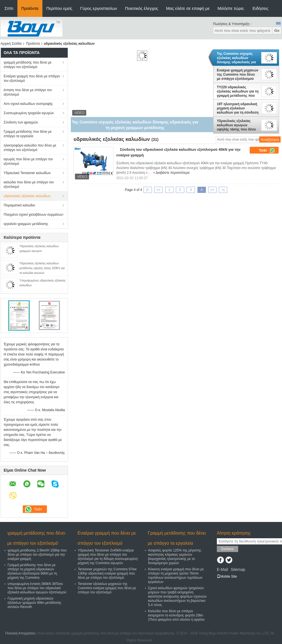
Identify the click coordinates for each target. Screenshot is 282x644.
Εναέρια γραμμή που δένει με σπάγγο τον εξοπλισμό (32, 78)
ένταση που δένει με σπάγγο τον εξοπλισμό (28, 92)
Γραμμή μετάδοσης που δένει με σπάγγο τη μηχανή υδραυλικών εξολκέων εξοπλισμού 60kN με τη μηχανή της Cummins (32, 571)
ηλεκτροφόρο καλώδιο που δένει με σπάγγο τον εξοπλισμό (30, 148)
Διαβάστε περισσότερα (173, 173)
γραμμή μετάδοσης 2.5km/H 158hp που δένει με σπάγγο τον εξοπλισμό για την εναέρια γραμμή (37, 555)
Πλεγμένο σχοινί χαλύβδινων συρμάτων (33, 215)
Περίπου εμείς (59, 8)
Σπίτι (9, 8)
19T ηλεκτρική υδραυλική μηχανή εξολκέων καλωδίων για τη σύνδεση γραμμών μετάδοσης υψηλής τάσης (238, 108)
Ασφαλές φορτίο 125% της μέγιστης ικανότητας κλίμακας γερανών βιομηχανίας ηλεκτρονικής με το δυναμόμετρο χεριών (175, 557)
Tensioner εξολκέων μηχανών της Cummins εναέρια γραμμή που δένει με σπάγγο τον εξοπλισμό (107, 588)
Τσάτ (267, 150)
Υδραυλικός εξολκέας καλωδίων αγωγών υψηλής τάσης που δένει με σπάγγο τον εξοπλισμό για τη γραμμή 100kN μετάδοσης (237, 125)
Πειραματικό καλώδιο (19, 205)
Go (277, 31)
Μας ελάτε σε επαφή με (188, 8)
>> (212, 190)
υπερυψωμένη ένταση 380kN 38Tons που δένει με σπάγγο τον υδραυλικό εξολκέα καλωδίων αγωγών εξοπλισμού (37, 588)
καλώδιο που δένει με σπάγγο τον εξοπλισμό (29, 184)
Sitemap (238, 569)
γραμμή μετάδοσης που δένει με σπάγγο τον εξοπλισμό (28, 65)
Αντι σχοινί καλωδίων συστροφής (28, 104)
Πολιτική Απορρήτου (20, 633)
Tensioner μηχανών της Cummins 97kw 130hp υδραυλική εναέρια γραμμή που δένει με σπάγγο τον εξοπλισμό (107, 573)
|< (148, 190)
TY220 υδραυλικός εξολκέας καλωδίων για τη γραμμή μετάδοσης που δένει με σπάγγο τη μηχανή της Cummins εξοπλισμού (238, 91)
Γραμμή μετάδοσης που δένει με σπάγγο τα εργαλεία (28, 134)
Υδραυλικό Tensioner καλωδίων (27, 173)
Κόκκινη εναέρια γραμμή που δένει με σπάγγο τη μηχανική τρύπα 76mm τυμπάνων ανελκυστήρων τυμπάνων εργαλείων (176, 576)
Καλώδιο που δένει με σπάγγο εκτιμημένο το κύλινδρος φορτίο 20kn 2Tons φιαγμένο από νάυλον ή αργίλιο (176, 615)
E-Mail (222, 569)
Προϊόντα (30, 8)
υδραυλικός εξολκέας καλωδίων (27, 196)
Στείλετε (228, 549)
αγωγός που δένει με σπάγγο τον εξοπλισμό (28, 161)
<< (158, 190)
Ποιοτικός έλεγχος (142, 8)
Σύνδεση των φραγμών (21, 122)
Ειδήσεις (261, 8)
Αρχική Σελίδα (11, 44)
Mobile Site (227, 577)
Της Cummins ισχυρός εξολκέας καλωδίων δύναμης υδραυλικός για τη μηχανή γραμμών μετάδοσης (236, 58)
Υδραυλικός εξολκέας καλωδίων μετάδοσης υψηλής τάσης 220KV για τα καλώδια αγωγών (42, 268)
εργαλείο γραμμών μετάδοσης (26, 224)
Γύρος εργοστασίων (99, 8)
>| (223, 190)
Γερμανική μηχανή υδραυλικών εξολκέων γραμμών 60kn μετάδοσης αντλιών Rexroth (35, 603)
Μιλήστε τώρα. (231, 8)
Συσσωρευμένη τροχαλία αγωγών (29, 113)
